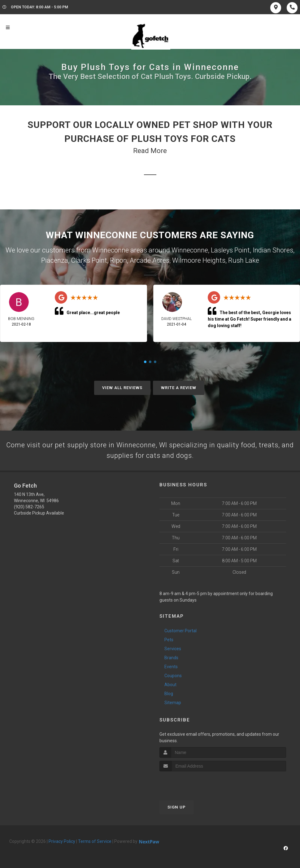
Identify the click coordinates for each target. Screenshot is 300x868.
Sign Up (177, 807)
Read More (150, 151)
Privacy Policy (62, 842)
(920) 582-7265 (29, 507)
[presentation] (192, 783)
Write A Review (179, 388)
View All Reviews (122, 388)
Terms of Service (95, 842)
